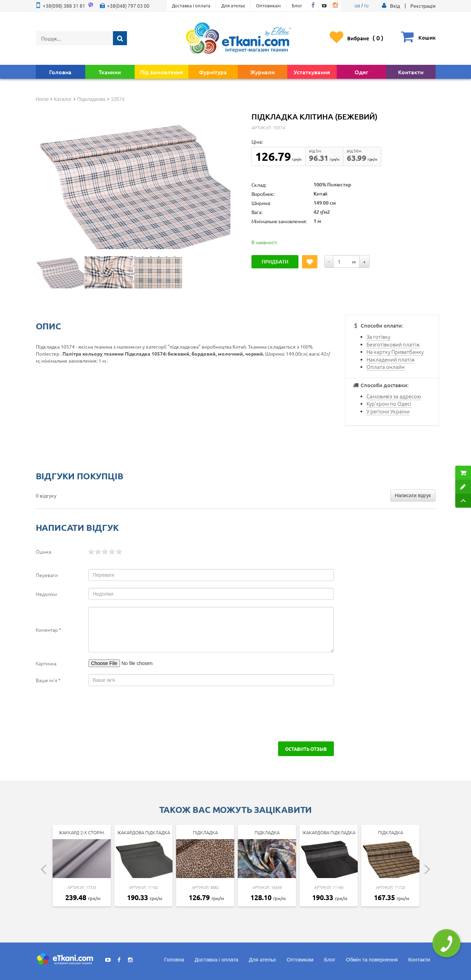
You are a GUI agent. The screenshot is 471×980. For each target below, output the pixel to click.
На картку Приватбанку (395, 352)
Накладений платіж (391, 359)
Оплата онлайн (386, 367)
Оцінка (43, 551)
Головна (60, 72)
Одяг (361, 72)
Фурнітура (213, 72)
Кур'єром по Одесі (389, 403)
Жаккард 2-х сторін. (82, 832)
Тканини (110, 72)
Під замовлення (162, 72)
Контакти (411, 72)
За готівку (378, 337)
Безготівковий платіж (393, 344)
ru (366, 6)
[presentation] (96, 714)
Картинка (46, 663)
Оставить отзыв (306, 749)
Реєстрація (423, 6)
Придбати (275, 262)
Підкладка (205, 832)
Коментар (49, 630)
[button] (395, 6)
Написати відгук (413, 495)
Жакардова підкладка (144, 832)
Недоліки (46, 594)
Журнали (263, 72)
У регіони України (388, 411)
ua (357, 6)
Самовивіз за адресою (394, 396)
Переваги (47, 575)
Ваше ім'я (48, 680)
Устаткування (312, 72)
